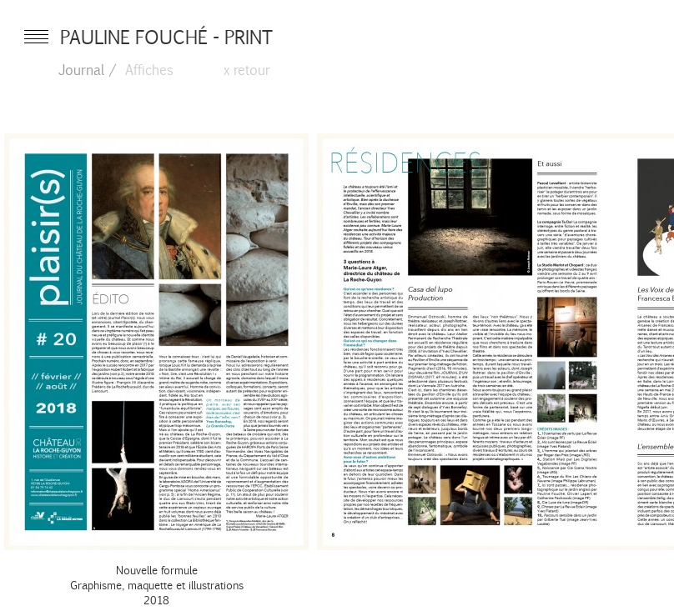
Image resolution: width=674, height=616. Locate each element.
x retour (247, 69)
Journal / (88, 69)
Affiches (149, 69)
